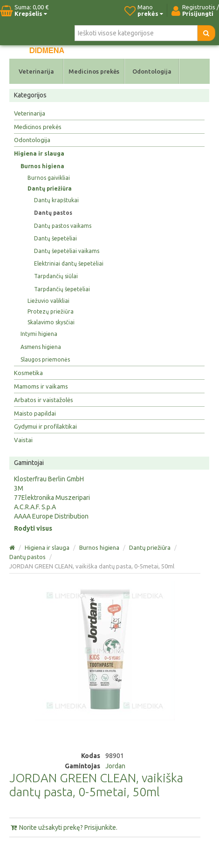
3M (19, 488)
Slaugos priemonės (45, 359)
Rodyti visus (33, 528)
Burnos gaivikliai (49, 178)
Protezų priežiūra (51, 311)
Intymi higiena (39, 334)
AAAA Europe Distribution (51, 516)
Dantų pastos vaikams (63, 226)
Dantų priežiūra (50, 188)
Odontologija (152, 71)
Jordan (115, 766)
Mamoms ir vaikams (41, 386)
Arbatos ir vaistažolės (44, 400)
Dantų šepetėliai (55, 238)
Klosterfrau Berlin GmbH (49, 479)
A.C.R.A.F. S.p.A (35, 507)
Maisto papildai (35, 413)
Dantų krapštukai (56, 200)
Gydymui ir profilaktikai (45, 426)
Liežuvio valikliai (48, 301)
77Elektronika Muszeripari (52, 498)
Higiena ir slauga (39, 153)
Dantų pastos (53, 213)
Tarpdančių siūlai (56, 276)
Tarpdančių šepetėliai (62, 289)
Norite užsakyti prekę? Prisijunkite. (63, 827)
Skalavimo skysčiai (51, 322)
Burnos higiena (42, 166)
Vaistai (23, 440)
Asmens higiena (41, 347)
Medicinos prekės (94, 71)
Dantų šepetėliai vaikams (67, 251)
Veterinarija (36, 71)
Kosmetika (28, 373)
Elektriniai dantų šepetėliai (69, 263)
